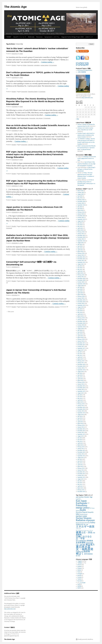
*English (14, 65)
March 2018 (80, 338)
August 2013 (81, 436)
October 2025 (81, 192)
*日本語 (80, 563)
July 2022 (80, 244)
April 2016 (80, 379)
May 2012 (80, 463)
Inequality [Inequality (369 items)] (91, 512)
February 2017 (81, 361)
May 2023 (80, 226)
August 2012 (81, 458)
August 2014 (81, 415)
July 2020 (80, 287)
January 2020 (81, 298)
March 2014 (80, 423)
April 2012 (80, 465)
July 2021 (80, 266)
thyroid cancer (59, 281)
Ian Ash (43, 281)
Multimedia (31, 37)
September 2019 (81, 305)
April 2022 (80, 250)
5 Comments (42, 92)
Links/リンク (89, 37)
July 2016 (80, 373)
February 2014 (81, 425)
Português (80, 574)
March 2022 (80, 252)
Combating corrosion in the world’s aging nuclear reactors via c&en (87, 158)
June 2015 (80, 397)
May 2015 (80, 398)
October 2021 (81, 261)
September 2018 (81, 327)
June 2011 (80, 483)
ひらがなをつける (82, 63)
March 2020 (80, 295)
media (47, 255)
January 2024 (81, 214)
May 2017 (80, 355)
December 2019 (81, 300)
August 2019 (81, 307)
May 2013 (80, 441)
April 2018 (80, 336)
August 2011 (81, 479)
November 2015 (81, 388)
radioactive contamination (56, 255)
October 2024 (81, 203)
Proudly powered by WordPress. (86, 639)
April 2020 (80, 293)
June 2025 (80, 196)
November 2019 (81, 302)
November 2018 (81, 323)
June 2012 (80, 461)
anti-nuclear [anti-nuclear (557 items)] (80, 497)
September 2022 (81, 241)
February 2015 (81, 404)
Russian (79, 575)
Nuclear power (53, 226)
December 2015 (81, 386)
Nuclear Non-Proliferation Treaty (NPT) (38, 226)
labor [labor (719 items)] (78, 514)
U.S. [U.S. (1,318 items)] (84, 524)
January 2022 (81, 255)
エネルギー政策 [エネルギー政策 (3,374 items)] (85, 527)
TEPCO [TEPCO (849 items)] (79, 525)
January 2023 (81, 234)
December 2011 (81, 472)
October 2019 (81, 303)
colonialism (37, 65)
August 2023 (81, 221)
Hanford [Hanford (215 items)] (78, 510)
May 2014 (80, 420)
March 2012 (80, 466)
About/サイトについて (20, 37)
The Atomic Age (15, 7)
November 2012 (81, 452)
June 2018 (80, 332)
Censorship (30, 65)
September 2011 (81, 477)
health (39, 281)
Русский (80, 581)
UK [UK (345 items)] (87, 525)
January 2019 (81, 320)
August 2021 (81, 264)
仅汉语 (79, 586)
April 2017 (80, 357)
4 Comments (46, 174)
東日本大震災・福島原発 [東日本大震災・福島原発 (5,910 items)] (85, 548)
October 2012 (81, 454)
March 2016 (80, 381)
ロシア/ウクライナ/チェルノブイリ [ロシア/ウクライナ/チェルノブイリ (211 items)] (84, 531)
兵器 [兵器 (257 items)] (94, 533)
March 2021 (80, 273)
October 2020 (81, 282)
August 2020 (81, 286)
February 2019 (81, 318)
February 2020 (81, 296)
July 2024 (80, 207)
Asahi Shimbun (25, 174)
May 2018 (80, 334)
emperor (57, 307)
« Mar (77, 119)
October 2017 (81, 346)
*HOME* (9, 37)
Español (79, 566)
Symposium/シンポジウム (52, 37)
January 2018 (81, 341)
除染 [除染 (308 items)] (91, 554)
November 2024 (81, 201)
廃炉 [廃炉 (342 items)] (84, 545)
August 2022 (81, 243)
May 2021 (80, 269)
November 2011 (81, 474)
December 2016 (81, 364)
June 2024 (80, 209)
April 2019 (80, 314)
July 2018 (80, 330)
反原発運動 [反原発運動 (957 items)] (81, 543)
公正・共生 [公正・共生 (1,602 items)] (87, 532)
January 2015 (81, 406)
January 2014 (81, 427)
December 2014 (81, 407)
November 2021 (81, 259)
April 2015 (80, 400)
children (34, 281)
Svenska (79, 577)
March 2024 (80, 210)
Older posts (10, 312)
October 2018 (81, 325)
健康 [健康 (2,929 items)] (78, 532)
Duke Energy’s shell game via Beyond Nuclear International (86, 169)
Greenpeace (41, 255)
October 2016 (81, 368)
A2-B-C (23, 281)
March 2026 (80, 191)
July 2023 (80, 223)
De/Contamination (33, 255)
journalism (39, 174)
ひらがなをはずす (82, 65)
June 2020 (80, 289)
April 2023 (80, 228)
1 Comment (67, 255)
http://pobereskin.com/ (10, 609)
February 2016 (81, 382)
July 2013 (80, 438)
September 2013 (81, 434)
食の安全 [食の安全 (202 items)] (78, 556)
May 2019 (80, 312)
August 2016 (81, 372)
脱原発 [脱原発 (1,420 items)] (87, 551)
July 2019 (80, 309)
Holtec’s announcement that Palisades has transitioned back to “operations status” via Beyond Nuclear (87, 148)
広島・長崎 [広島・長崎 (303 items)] (79, 545)
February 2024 (81, 212)
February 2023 (81, 232)
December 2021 (81, 257)
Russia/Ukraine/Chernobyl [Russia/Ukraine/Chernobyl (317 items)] (83, 523)
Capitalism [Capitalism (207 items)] (78, 499)
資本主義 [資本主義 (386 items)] (87, 554)
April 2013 (80, 443)
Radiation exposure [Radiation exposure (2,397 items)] (85, 520)
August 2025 (81, 194)
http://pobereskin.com (87, 98)
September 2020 (81, 284)
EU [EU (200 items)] (91, 508)
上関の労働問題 (82, 72)
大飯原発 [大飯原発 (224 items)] (88, 543)
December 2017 (81, 343)
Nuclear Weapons (38, 145)
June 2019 (80, 311)
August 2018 (81, 329)
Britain (25, 65)
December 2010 (81, 492)
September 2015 (81, 391)
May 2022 (80, 248)
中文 (79, 584)
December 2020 (81, 278)
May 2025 (80, 198)
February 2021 (81, 275)
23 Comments (53, 65)
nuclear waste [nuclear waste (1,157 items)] (81, 516)
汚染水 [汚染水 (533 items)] (78, 552)
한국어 (79, 588)
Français (80, 568)
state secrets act (50, 281)
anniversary (24, 307)
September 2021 (81, 262)
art (22, 65)
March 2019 (80, 316)
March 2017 (80, 359)
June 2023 (80, 225)
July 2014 (80, 416)
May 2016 (80, 377)
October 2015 (81, 389)
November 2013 (81, 431)
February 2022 (81, 253)
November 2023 (81, 216)
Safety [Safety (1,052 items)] (93, 522)
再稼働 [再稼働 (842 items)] (79, 534)
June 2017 (80, 354)
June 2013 (80, 440)
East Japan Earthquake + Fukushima (44, 307)
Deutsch (79, 565)
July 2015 (80, 395)
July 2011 (80, 481)
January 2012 (81, 470)
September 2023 (81, 219)
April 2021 (80, 271)
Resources (39, 37)
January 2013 (81, 449)
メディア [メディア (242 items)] (78, 529)
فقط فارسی (82, 583)
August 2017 (81, 350)
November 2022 (81, 237)
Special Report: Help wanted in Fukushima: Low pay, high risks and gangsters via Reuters (86, 164)
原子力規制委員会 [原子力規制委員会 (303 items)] (81, 541)
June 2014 (80, 418)
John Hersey (39, 118)
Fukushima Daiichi (33, 92)
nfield (21, 54)
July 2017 (80, 352)
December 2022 (81, 235)
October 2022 (81, 239)
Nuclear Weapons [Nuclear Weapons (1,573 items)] (84, 518)
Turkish (79, 579)
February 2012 (81, 468)
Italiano (79, 570)
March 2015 (80, 402)
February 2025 (81, 200)
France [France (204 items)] (93, 508)
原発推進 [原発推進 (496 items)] (90, 541)
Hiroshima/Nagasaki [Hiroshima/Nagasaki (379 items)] (82, 512)
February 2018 (81, 339)
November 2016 (81, 366)
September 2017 (81, 348)
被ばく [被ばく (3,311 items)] (80, 553)
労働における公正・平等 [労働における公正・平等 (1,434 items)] (84, 538)
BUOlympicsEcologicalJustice (85, 70)
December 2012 (81, 450)
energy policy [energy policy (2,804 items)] (83, 508)
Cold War (30, 145)
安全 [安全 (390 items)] (92, 543)
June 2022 (80, 246)
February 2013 (81, 447)
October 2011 (81, 475)
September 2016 (81, 370)
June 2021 (80, 268)
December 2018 (81, 321)
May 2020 (80, 291)
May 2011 (80, 484)
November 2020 (81, 280)
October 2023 (81, 218)
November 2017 (81, 345)
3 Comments (38, 200)
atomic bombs (25, 118)
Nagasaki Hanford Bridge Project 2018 (72, 37)
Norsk (79, 572)
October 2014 (81, 411)
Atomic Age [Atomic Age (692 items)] (88, 497)
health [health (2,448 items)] (83, 510)
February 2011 (81, 490)
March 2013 (80, 445)
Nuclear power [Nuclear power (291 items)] (84, 514)
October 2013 (81, 432)
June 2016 (80, 375)
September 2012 (81, 456)
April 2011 (80, 486)
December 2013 (81, 429)
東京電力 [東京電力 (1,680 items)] (90, 545)
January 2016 (81, 384)
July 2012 (80, 459)
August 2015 (81, 393)
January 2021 (81, 277)
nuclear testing (44, 65)
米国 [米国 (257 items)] (82, 552)
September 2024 (81, 205)
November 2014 (81, 409)
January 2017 (81, 363)
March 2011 (80, 488)
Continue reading (48, 62)
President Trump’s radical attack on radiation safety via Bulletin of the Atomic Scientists (86, 135)
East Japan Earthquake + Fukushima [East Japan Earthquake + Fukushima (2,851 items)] (83, 503)
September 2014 (81, 413)
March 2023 (80, 230)
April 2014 (80, 422)
